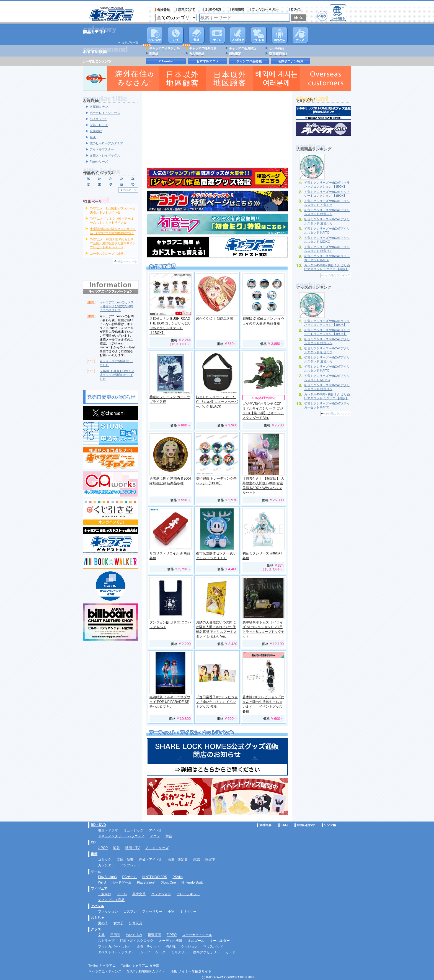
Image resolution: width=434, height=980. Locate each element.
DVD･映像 (155, 35)
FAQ (283, 825)
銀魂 (93, 137)
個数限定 (235, 53)
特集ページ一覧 (127, 262)
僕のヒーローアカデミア (106, 143)
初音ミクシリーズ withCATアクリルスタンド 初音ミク (327, 203)
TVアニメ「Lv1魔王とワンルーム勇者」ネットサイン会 (113, 210)
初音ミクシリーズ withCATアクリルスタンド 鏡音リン (327, 249)
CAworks (166, 61)
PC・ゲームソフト (217, 35)
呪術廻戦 (96, 131)
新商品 (154, 53)
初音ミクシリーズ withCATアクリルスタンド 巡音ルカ (327, 359)
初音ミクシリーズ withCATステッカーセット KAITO (327, 258)
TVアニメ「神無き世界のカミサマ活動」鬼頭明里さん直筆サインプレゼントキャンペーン (113, 243)
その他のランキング (338, 275)
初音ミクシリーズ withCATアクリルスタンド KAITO (327, 231)
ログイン (296, 9)
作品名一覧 (130, 190)
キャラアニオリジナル (164, 48)
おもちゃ (280, 35)
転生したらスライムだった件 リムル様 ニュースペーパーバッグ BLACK (217, 402)
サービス (213, 9)
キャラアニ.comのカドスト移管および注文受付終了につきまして (117, 306)
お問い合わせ (305, 825)
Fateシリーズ (99, 162)
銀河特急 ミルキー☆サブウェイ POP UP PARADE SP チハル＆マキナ (170, 702)
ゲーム (96, 871)
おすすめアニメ (208, 61)
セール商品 (276, 48)
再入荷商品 (197, 53)
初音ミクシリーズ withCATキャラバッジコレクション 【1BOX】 (327, 185)
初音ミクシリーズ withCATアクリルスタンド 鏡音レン (327, 212)
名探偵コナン (99, 107)
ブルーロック (99, 125)
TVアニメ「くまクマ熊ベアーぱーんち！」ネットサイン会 (112, 221)
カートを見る (338, 13)
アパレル (259, 35)
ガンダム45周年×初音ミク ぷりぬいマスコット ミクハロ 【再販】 (327, 267)
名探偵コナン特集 (291, 61)
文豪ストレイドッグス (105, 155)
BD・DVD (98, 825)
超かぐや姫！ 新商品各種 (215, 319)
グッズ (300, 35)
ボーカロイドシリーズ (105, 113)
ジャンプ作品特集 (249, 61)
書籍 (197, 35)
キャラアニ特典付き (203, 48)
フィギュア (238, 35)
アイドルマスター (102, 149)
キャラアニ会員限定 (243, 48)
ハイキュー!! (98, 119)
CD (176, 35)
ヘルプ (322, 16)
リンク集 (329, 825)
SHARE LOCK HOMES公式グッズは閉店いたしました (117, 375)
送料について (186, 9)
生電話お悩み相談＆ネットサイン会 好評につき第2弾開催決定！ (113, 231)
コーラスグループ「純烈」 (108, 254)
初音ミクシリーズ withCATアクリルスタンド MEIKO (327, 240)
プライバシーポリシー (267, 9)
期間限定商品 (278, 53)
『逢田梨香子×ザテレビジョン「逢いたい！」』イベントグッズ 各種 (217, 702)
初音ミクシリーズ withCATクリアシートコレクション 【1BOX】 (327, 194)
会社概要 (264, 825)
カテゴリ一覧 (130, 43)
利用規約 (237, 9)
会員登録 (163, 9)
